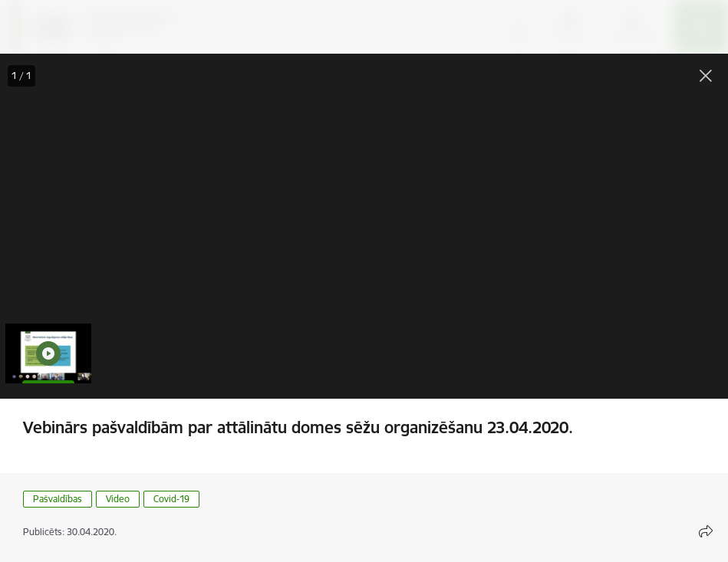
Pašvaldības (58, 499)
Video (118, 499)
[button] (48, 353)
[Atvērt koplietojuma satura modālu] (706, 531)
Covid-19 (171, 499)
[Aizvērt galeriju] (706, 76)
